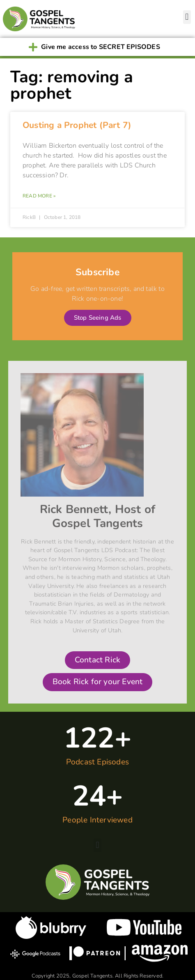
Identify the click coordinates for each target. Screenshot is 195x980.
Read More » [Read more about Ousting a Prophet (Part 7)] (39, 196)
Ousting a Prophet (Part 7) (77, 125)
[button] (187, 17)
